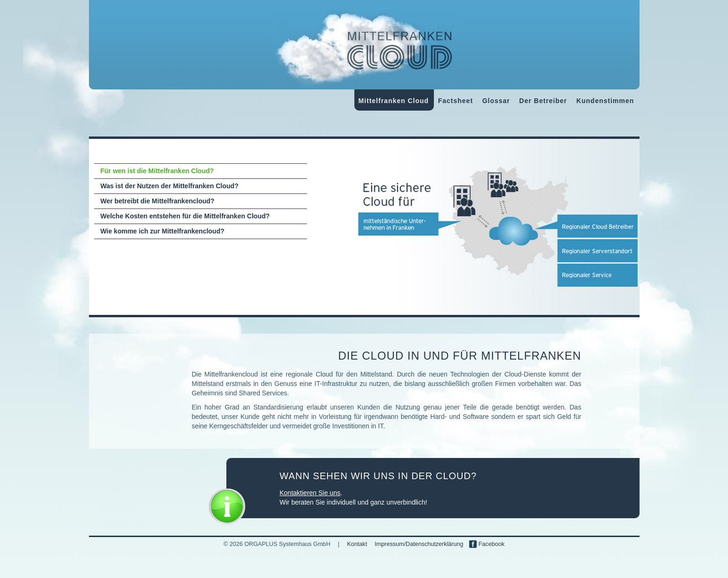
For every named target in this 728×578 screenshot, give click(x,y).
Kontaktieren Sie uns (310, 493)
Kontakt (357, 544)
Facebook (487, 544)
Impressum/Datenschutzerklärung (419, 544)
